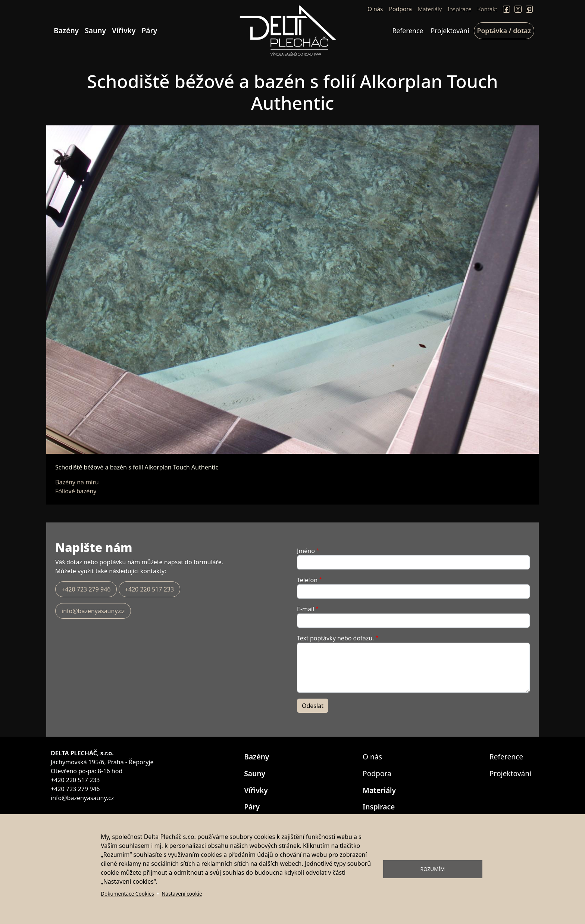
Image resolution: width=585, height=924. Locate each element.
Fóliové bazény (76, 491)
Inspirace (460, 9)
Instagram (518, 9)
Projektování (450, 31)
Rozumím (433, 869)
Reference (408, 31)
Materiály (430, 9)
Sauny (95, 30)
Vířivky (124, 30)
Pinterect (529, 9)
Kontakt (488, 9)
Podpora (400, 9)
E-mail (306, 609)
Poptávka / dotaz (504, 31)
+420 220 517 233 (149, 589)
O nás (375, 9)
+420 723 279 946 (86, 589)
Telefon (307, 580)
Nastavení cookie (182, 894)
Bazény (66, 30)
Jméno (306, 551)
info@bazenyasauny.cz (93, 611)
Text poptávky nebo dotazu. (336, 638)
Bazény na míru (77, 482)
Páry (150, 30)
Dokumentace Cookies (127, 894)
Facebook (506, 9)
